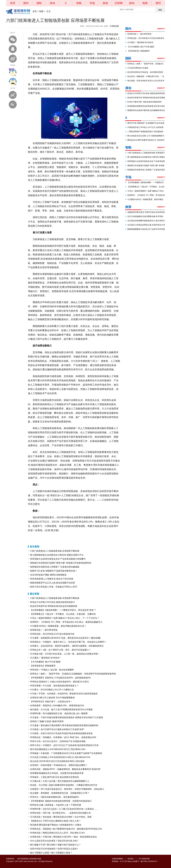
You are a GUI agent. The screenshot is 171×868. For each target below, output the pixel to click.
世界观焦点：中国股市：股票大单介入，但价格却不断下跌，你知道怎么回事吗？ (68, 642)
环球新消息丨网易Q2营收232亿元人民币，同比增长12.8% (57, 833)
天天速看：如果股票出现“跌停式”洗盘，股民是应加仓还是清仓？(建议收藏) (65, 638)
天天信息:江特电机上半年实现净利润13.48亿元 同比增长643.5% (60, 757)
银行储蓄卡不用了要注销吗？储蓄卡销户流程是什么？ (55, 845)
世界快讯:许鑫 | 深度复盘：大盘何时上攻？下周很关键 (56, 805)
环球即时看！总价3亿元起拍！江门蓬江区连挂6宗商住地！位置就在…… (64, 809)
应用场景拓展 (51, 537)
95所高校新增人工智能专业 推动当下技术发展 (52, 579)
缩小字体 (13, 104)
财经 (158, 3)
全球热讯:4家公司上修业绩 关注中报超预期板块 (52, 698)
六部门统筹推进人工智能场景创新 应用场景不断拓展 (55, 551)
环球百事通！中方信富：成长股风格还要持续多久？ (54, 686)
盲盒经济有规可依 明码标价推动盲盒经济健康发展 (54, 606)
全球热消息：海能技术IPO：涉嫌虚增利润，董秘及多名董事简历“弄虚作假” (65, 769)
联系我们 (131, 859)
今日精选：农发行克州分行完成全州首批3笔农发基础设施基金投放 (61, 733)
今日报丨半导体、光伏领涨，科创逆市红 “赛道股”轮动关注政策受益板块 (64, 694)
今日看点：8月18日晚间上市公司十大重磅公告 (52, 690)
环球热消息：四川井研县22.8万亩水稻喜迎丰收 (52, 634)
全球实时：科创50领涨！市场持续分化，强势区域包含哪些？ (59, 765)
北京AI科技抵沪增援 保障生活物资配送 (48, 575)
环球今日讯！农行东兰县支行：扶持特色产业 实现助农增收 (58, 741)
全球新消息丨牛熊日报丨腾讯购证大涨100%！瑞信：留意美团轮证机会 (63, 837)
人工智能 (43, 537)
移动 (132, 3)
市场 (92, 3)
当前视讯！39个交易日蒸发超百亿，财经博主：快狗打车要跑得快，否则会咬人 (67, 789)
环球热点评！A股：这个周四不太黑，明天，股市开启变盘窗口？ (60, 650)
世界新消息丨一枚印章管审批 (44, 630)
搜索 (160, 10)
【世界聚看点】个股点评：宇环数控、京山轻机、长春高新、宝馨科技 (63, 614)
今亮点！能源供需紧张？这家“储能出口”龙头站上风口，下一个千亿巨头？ (65, 618)
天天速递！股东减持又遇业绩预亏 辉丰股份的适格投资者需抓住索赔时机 (64, 725)
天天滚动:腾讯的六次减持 (138, 68)
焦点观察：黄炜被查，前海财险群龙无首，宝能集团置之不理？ (60, 793)
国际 (39, 3)
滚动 (52, 3)
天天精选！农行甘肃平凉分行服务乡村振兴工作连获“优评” (57, 729)
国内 (26, 3)
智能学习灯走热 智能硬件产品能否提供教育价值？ (54, 571)
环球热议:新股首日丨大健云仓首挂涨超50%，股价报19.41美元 (59, 682)
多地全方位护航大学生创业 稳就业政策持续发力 (53, 602)
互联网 (119, 3)
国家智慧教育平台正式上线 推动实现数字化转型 (53, 583)
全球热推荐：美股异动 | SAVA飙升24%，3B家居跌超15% (57, 706)
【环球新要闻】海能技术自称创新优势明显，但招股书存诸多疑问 (61, 801)
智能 (79, 3)
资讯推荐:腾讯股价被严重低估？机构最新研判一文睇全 (56, 825)
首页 (13, 3)
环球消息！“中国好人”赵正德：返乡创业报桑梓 (52, 670)
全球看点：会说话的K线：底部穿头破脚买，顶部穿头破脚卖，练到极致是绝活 (67, 646)
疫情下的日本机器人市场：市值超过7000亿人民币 (54, 587)
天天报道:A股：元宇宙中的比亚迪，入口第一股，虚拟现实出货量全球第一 (65, 654)
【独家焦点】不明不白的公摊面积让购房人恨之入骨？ (55, 821)
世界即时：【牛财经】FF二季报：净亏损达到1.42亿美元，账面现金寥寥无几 (66, 622)
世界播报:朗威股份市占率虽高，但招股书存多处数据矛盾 (57, 773)
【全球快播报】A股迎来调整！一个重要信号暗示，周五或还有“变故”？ (63, 610)
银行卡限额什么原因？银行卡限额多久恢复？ (51, 853)
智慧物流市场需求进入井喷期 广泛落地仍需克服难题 (55, 567)
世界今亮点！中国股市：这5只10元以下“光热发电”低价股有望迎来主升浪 (64, 745)
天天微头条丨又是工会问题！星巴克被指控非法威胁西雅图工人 (60, 781)
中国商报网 (114, 26)
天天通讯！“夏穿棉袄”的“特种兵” (45, 658)
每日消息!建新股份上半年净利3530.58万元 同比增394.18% (58, 749)
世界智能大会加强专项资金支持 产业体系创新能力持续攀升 (58, 559)
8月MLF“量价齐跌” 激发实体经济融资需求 (144, 102)
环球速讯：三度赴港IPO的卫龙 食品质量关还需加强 (54, 777)
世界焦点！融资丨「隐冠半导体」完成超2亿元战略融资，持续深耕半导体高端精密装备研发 (73, 674)
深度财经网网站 (118, 859)
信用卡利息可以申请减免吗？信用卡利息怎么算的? (54, 849)
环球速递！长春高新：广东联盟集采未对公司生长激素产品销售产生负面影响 (66, 753)
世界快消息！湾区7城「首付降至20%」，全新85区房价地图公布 (60, 813)
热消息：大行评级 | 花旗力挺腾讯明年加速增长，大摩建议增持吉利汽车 (64, 785)
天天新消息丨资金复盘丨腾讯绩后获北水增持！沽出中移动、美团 (61, 817)
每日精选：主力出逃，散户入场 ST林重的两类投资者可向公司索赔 (61, 710)
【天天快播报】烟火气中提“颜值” (46, 662)
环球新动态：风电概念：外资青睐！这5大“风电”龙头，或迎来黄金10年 (63, 737)
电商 (145, 3)
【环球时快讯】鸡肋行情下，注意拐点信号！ (51, 702)
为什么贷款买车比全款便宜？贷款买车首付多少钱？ (54, 841)
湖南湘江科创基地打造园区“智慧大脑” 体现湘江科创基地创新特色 (61, 563)
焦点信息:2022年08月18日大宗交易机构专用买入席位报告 (57, 761)
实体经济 (68, 537)
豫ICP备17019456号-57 (149, 861)
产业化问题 (60, 537)
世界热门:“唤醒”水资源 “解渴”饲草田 (47, 721)
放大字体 (13, 95)
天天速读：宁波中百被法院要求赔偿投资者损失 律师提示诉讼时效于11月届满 (66, 717)
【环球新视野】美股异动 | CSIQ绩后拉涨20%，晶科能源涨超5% (60, 678)
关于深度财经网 (144, 859)
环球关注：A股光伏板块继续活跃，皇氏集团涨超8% (55, 797)
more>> (161, 29)
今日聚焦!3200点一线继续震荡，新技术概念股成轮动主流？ (58, 626)
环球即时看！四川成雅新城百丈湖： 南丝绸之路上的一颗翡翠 (59, 713)
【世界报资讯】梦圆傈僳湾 (43, 666)
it (66, 3)
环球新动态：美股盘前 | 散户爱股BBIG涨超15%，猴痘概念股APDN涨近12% (66, 829)
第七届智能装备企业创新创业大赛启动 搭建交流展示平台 (57, 555)
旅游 (105, 3)
